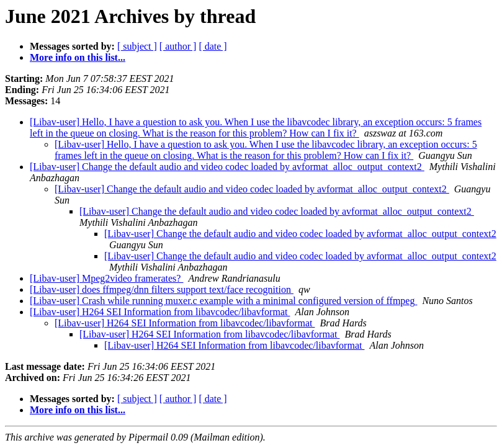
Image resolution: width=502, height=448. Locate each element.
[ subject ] (137, 46)
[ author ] (178, 46)
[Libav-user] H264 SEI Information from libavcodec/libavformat (160, 312)
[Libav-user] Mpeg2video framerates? (106, 278)
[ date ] (213, 46)
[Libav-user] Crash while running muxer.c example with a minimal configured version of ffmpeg (223, 301)
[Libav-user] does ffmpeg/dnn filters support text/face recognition (162, 289)
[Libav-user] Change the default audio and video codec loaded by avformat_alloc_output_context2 (227, 167)
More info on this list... (78, 57)
